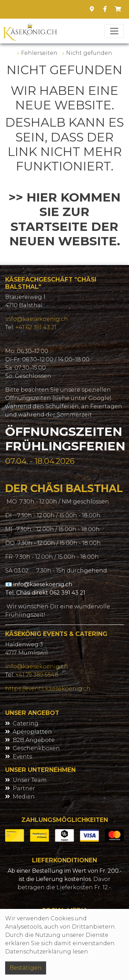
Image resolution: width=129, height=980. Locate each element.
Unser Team (30, 780)
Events (22, 757)
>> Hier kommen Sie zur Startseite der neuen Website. (64, 219)
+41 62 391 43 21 (36, 327)
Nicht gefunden (89, 53)
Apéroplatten (32, 732)
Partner (24, 788)
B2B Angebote (34, 740)
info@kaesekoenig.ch (37, 319)
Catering (26, 723)
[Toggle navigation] (114, 31)
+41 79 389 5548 (37, 675)
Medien (24, 797)
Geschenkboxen (36, 748)
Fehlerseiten (39, 53)
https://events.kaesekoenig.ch (48, 689)
